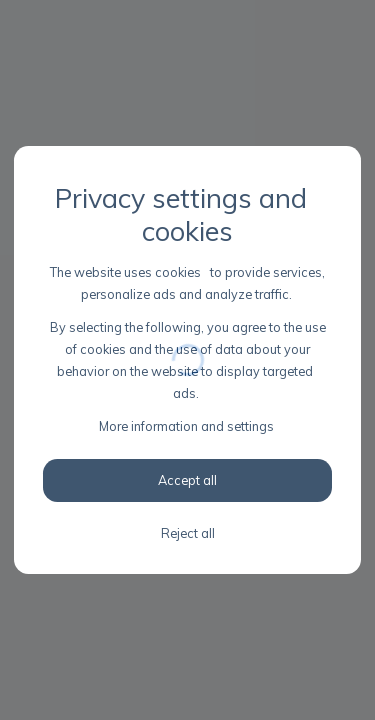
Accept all (187, 480)
